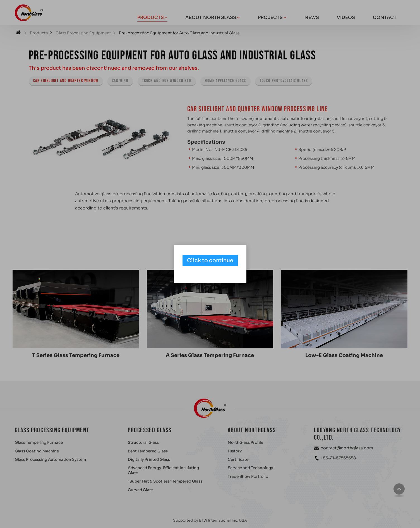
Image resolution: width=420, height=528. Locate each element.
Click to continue (210, 260)
